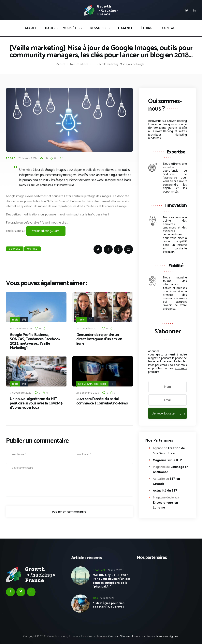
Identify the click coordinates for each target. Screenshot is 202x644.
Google (15, 249)
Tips (96, 384)
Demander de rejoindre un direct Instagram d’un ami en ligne (99, 339)
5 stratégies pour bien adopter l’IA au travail (109, 605)
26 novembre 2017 (87, 328)
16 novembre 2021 (21, 328)
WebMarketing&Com (46, 231)
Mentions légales (167, 636)
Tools (11, 158)
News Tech (99, 570)
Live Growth (85, 384)
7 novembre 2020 (21, 392)
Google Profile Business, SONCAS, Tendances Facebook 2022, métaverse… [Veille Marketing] (35, 341)
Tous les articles (79, 64)
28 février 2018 (28, 158)
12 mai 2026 (115, 570)
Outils (32, 249)
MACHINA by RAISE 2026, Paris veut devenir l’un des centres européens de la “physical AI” (112, 581)
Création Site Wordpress (124, 636)
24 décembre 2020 (88, 392)
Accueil (61, 64)
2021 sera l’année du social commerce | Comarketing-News (102, 401)
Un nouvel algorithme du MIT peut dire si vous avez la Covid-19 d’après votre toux (36, 403)
